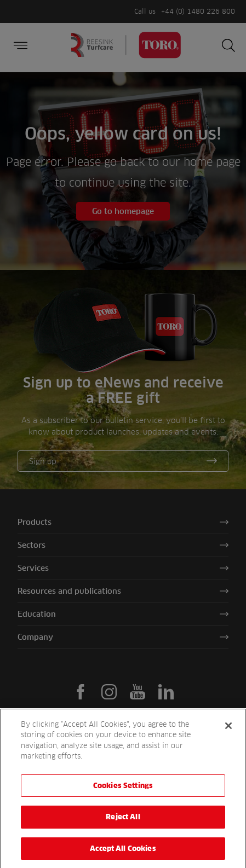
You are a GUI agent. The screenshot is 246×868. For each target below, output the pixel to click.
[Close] (228, 732)
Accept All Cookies (123, 855)
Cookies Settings (123, 792)
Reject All (123, 824)
